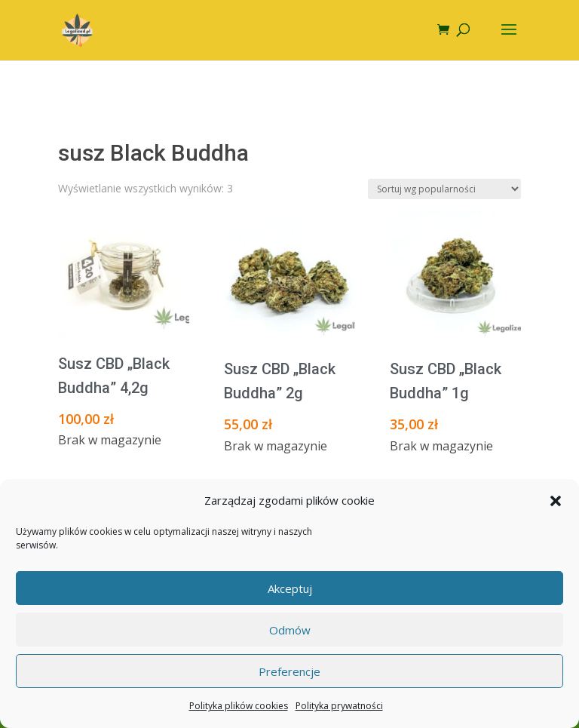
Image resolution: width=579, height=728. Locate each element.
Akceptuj (290, 588)
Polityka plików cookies (239, 706)
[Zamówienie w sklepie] (444, 189)
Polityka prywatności (339, 706)
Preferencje (289, 671)
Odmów (290, 630)
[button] (556, 501)
